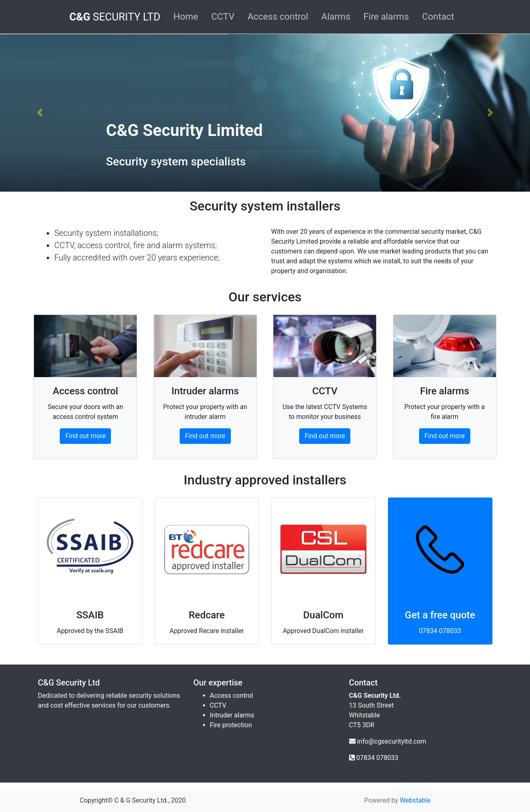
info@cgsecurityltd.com (391, 741)
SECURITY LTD (115, 17)
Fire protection (231, 725)
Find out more (85, 436)
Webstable (415, 800)
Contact (438, 16)
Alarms (336, 16)
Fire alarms (386, 16)
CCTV (223, 16)
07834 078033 (440, 631)
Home (186, 16)
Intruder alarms (232, 715)
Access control (278, 16)
